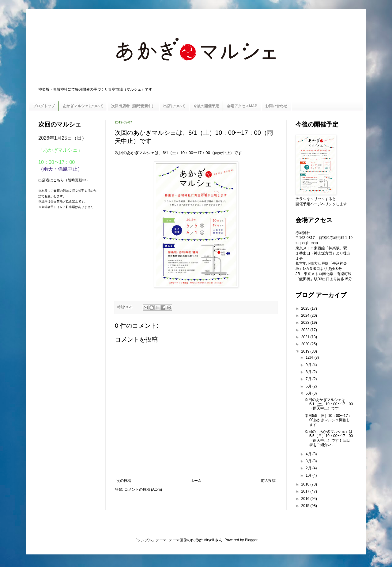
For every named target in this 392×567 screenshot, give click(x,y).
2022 (306, 330)
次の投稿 (124, 481)
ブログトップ (44, 106)
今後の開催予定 (206, 106)
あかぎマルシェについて (83, 106)
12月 (310, 357)
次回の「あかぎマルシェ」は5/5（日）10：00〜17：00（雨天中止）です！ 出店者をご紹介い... (329, 438)
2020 (306, 344)
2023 (306, 323)
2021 (306, 337)
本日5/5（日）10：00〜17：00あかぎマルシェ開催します (328, 420)
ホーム (196, 481)
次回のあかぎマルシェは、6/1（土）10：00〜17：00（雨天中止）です (329, 404)
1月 (309, 475)
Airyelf (209, 540)
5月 (309, 393)
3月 (309, 461)
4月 (309, 454)
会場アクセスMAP (242, 106)
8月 (309, 372)
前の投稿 (268, 481)
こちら (58, 180)
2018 (306, 484)
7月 (309, 379)
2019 (306, 351)
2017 (306, 491)
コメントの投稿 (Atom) (143, 490)
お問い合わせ (276, 106)
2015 (306, 506)
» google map (307, 243)
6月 (309, 386)
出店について (174, 106)
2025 (306, 308)
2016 (306, 499)
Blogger (251, 540)
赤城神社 (303, 233)
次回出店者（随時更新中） (133, 106)
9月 (309, 365)
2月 (309, 468)
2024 (306, 316)
